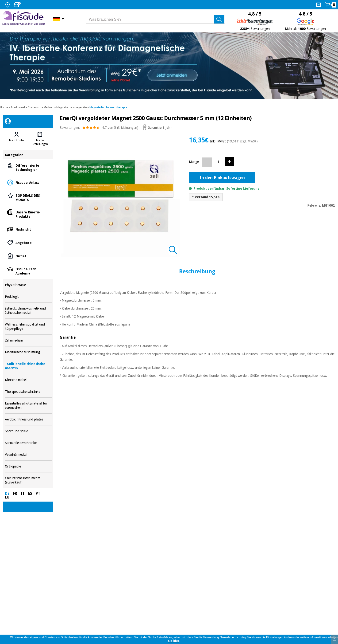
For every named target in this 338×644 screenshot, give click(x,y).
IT (23, 493)
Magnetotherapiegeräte (71, 107)
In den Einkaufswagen (222, 178)
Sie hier (174, 641)
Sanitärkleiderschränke (28, 443)
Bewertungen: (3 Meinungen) (99, 129)
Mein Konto (17, 140)
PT (38, 493)
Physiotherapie (28, 285)
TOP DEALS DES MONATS (28, 197)
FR (15, 493)
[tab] (17, 139)
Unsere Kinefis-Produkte (28, 214)
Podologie (28, 297)
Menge (194, 162)
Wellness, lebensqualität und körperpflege (28, 327)
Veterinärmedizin (28, 455)
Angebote (28, 242)
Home (4, 107)
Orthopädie (28, 466)
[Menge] (218, 162)
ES (30, 493)
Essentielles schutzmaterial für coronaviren (28, 406)
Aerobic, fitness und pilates (28, 419)
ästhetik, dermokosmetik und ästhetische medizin (28, 311)
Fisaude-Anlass (28, 182)
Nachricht (28, 229)
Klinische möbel (28, 380)
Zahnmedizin (28, 340)
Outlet (28, 256)
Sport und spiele (28, 431)
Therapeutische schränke (28, 392)
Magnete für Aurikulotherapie (108, 107)
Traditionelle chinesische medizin (28, 366)
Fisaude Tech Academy (28, 271)
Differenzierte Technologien (28, 167)
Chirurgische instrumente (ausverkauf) (28, 480)
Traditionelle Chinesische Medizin (32, 107)
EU (7, 497)
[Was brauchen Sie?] (156, 19)
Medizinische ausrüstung (28, 352)
